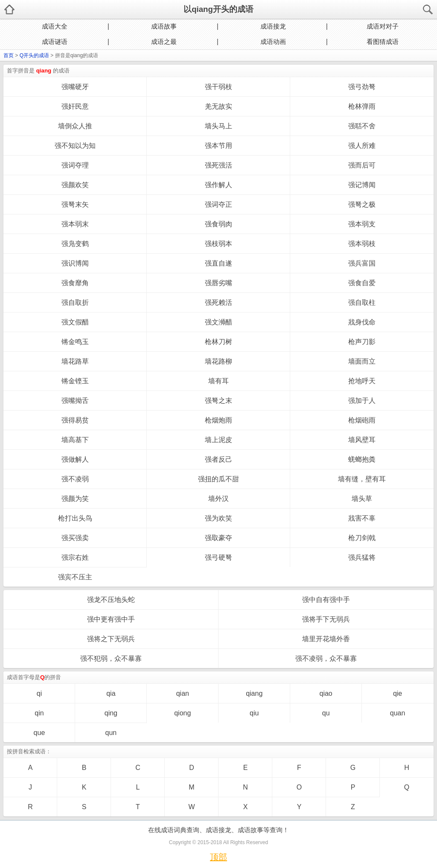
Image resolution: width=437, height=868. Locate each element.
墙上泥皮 (218, 440)
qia (111, 693)
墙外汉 (218, 499)
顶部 (218, 857)
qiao (326, 693)
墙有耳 (218, 381)
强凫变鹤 (75, 244)
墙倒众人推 (75, 126)
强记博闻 (362, 185)
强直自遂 (218, 263)
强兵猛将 (362, 557)
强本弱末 (75, 224)
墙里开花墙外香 (326, 639)
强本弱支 (362, 224)
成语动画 (273, 42)
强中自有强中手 (326, 600)
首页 (9, 55)
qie (398, 693)
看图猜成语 (383, 42)
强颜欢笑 (75, 185)
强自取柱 (362, 302)
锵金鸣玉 (75, 342)
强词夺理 (75, 165)
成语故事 (164, 26)
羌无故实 (218, 106)
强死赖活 (218, 302)
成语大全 (55, 26)
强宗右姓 (75, 557)
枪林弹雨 (362, 106)
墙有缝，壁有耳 (362, 479)
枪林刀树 (218, 342)
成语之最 (164, 42)
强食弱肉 (218, 224)
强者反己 (218, 459)
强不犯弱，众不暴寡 (111, 658)
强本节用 (218, 146)
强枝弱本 (218, 244)
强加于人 (362, 401)
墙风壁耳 (362, 440)
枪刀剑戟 (362, 538)
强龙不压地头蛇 (111, 600)
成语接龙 (273, 26)
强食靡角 (75, 283)
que (39, 733)
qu (326, 713)
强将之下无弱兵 (111, 639)
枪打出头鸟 (75, 518)
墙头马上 (218, 126)
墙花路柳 (218, 361)
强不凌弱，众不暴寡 (326, 658)
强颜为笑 (75, 499)
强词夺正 (218, 204)
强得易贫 (75, 420)
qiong (182, 713)
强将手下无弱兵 (326, 619)
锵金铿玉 (75, 381)
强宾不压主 (75, 577)
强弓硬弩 (218, 557)
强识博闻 (75, 263)
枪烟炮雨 (218, 420)
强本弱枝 (362, 244)
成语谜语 (55, 42)
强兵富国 (362, 263)
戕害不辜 (362, 518)
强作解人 (218, 185)
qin (39, 713)
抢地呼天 (362, 381)
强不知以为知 (75, 146)
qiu (254, 713)
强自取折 (75, 302)
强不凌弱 (75, 479)
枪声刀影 (362, 342)
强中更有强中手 (111, 619)
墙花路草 (75, 361)
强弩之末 (218, 401)
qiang (254, 693)
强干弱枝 (218, 87)
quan (398, 713)
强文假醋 (75, 322)
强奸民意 (75, 106)
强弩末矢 (75, 204)
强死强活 (218, 165)
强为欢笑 (218, 518)
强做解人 (75, 459)
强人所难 (362, 146)
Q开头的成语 (34, 55)
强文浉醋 (218, 322)
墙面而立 (362, 361)
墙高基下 (75, 440)
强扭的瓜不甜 (218, 479)
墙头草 (362, 499)
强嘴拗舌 (75, 401)
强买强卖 (75, 538)
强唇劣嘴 (218, 283)
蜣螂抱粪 (362, 459)
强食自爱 (362, 283)
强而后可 (362, 165)
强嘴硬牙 (75, 87)
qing (111, 713)
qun (111, 733)
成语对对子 (383, 26)
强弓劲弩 (362, 87)
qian (183, 693)
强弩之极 (362, 204)
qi (39, 693)
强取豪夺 (218, 538)
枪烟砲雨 (362, 420)
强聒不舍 (362, 126)
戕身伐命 (362, 322)
